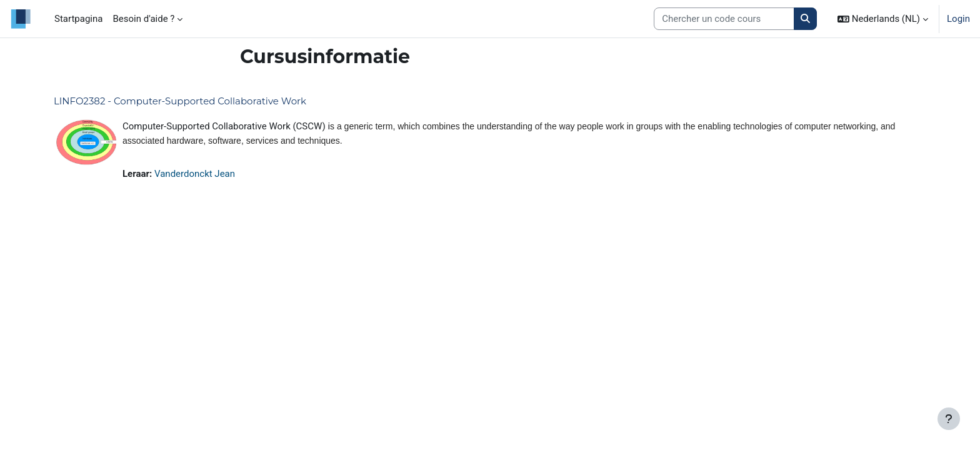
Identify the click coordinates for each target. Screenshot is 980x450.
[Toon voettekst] (949, 419)
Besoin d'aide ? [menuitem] (143, 19)
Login (958, 19)
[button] (883, 19)
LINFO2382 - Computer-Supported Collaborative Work (180, 101)
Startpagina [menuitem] (78, 19)
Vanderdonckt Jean (195, 174)
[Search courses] (724, 19)
